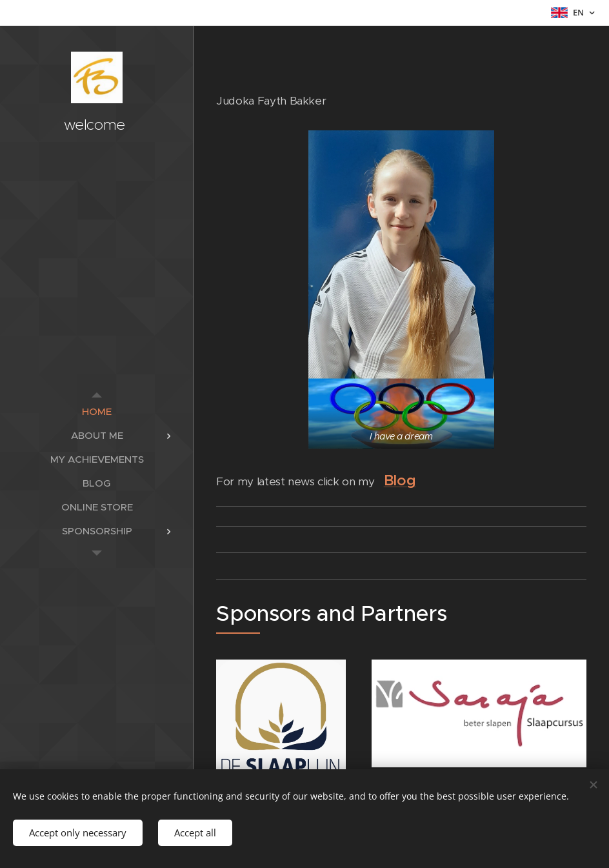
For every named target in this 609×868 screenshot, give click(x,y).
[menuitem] (97, 411)
